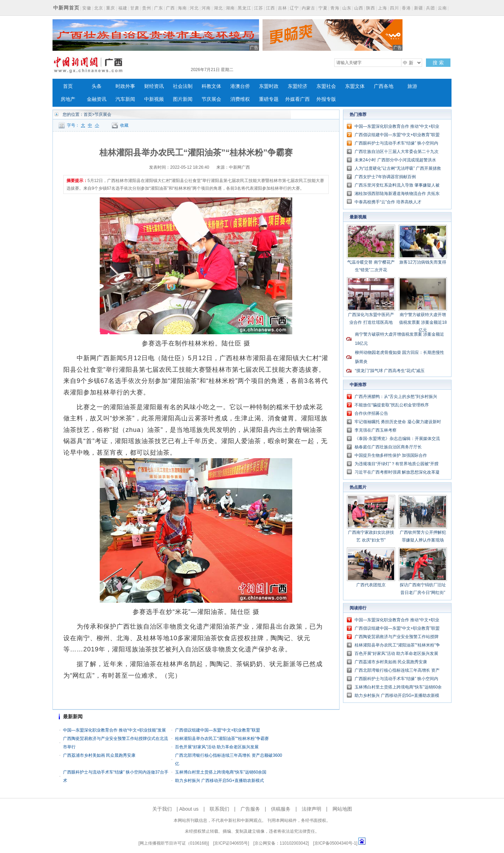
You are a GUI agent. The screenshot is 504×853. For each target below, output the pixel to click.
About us (189, 809)
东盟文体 (355, 86)
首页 (68, 86)
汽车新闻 (125, 99)
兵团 (430, 8)
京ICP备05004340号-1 (335, 843)
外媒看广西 (297, 99)
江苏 (259, 8)
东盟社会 (326, 86)
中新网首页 (66, 8)
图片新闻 (183, 99)
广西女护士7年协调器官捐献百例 (385, 177)
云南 (442, 8)
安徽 (87, 8)
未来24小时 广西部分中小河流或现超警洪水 (395, 160)
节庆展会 (211, 99)
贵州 (147, 8)
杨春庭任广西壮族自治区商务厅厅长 (388, 447)
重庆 (111, 8)
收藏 (124, 125)
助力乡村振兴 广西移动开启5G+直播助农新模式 (219, 781)
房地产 (68, 99)
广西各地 (384, 86)
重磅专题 (269, 99)
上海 (383, 8)
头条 (97, 86)
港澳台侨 (240, 86)
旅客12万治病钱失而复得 (423, 262)
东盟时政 (269, 86)
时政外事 (125, 86)
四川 (394, 8)
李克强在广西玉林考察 (376, 430)
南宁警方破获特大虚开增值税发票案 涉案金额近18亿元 (423, 322)
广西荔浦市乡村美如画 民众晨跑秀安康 (99, 755)
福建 (123, 8)
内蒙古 (309, 8)
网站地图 (342, 809)
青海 (335, 8)
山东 (347, 8)
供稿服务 (281, 809)
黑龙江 (244, 8)
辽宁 (294, 8)
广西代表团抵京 (371, 585)
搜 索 (438, 63)
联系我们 (219, 809)
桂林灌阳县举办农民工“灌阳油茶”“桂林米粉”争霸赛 (222, 739)
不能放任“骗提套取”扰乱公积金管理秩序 (392, 405)
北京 (99, 8)
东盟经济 (297, 86)
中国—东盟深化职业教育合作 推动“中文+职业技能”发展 (114, 730)
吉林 (282, 8)
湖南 (230, 8)
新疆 (419, 8)
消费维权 (240, 99)
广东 (159, 8)
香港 (406, 8)
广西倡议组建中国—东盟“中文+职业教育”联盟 (218, 730)
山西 (359, 8)
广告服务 (250, 809)
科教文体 (211, 86)
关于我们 (162, 809)
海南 (182, 8)
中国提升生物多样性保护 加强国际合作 (391, 455)
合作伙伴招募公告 (371, 413)
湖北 (218, 8)
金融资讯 (97, 99)
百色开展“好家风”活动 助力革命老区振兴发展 (217, 747)
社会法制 (183, 86)
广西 (170, 8)
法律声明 (311, 809)
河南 (206, 8)
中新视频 (154, 99)
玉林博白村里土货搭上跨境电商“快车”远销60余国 (221, 772)
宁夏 (323, 8)
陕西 (371, 8)
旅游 (412, 86)
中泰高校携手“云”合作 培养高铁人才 (388, 202)
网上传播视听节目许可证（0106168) (174, 843)
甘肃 (135, 8)
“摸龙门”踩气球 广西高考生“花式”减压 (390, 371)
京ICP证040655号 (231, 843)
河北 (194, 8)
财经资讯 (154, 86)
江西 (271, 8)
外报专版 (326, 99)
